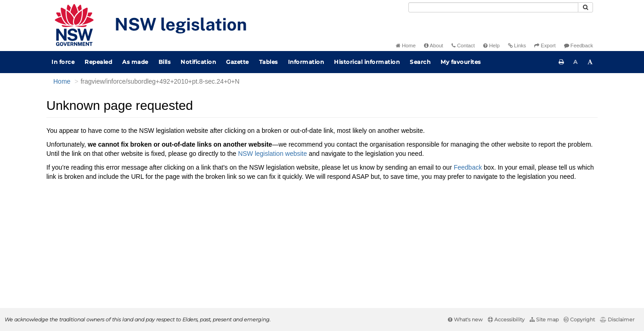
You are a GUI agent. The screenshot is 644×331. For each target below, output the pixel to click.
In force (63, 62)
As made (135, 62)
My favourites (461, 62)
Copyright (579, 320)
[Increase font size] (590, 62)
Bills (165, 62)
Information (306, 62)
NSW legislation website (272, 154)
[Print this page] (561, 62)
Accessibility (506, 320)
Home (406, 46)
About (434, 46)
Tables (268, 62)
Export (545, 46)
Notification (198, 62)
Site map (544, 320)
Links (517, 46)
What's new (465, 320)
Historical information (367, 62)
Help (491, 46)
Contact (463, 46)
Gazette (237, 62)
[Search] (493, 7)
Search (420, 62)
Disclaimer (617, 320)
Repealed (98, 62)
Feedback (579, 46)
